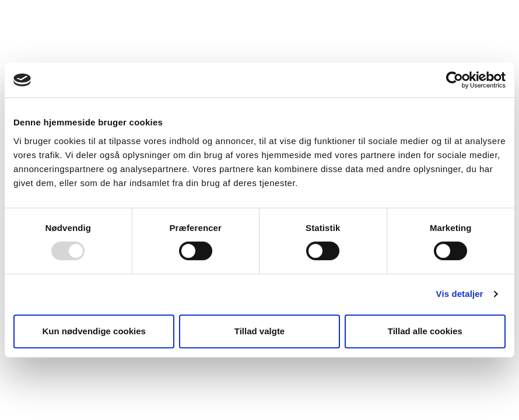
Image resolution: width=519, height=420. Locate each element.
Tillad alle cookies (425, 331)
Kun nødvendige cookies (94, 331)
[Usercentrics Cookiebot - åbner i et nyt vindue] (455, 80)
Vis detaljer (460, 294)
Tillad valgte (259, 331)
